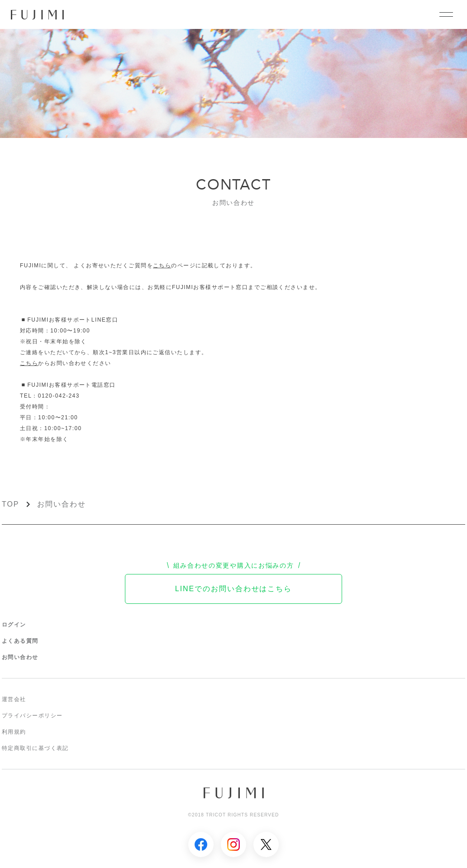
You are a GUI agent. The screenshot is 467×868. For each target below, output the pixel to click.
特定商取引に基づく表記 (35, 748)
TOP (10, 504)
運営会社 (14, 699)
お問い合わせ (62, 504)
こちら (162, 266)
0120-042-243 (59, 396)
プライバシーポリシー (32, 716)
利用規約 (14, 732)
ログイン (14, 625)
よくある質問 (20, 641)
